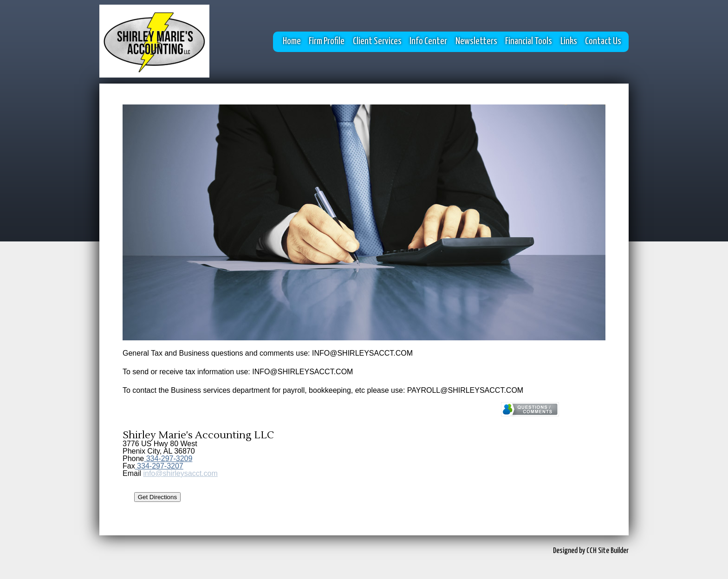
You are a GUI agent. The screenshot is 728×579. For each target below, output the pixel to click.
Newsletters (476, 41)
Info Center (428, 41)
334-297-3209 (168, 459)
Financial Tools (529, 41)
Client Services (377, 41)
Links (569, 41)
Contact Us (603, 41)
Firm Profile (327, 41)
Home (292, 41)
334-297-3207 (159, 466)
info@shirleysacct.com (180, 473)
